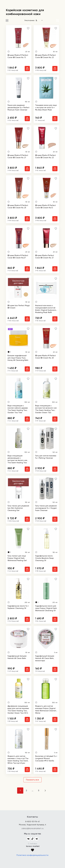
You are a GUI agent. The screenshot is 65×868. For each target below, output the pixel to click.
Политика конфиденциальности (32, 855)
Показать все (32, 780)
